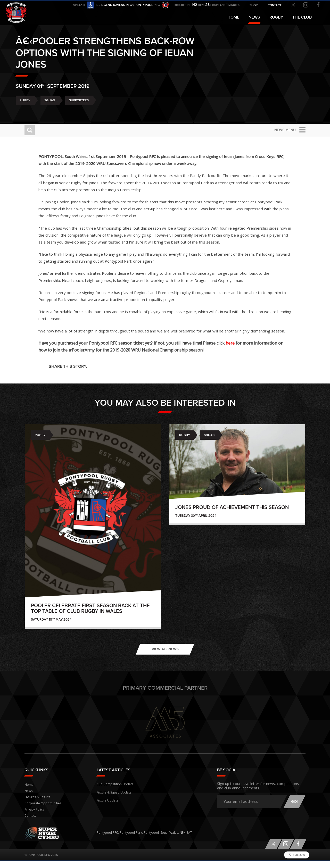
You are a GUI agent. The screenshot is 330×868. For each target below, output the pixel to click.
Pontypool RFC (15, 12)
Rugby (34, 106)
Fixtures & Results (37, 804)
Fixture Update (108, 805)
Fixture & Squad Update (114, 798)
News (254, 17)
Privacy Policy (34, 816)
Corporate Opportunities (43, 810)
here (240, 350)
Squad (59, 106)
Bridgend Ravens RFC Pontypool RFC (128, 5)
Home (233, 17)
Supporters (88, 106)
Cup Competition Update (115, 790)
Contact (30, 823)
